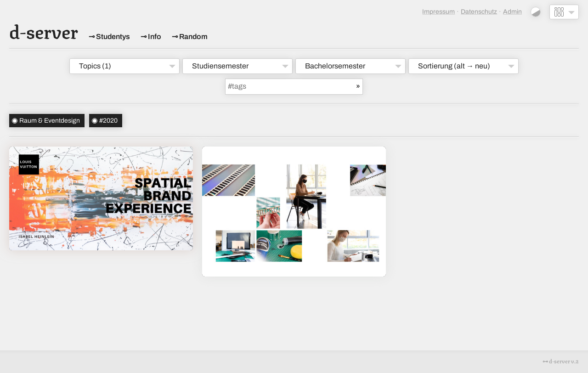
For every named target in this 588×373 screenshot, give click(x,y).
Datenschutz (479, 12)
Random (193, 37)
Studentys (113, 37)
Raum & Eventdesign (50, 121)
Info (155, 37)
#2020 (108, 121)
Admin (512, 12)
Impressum (438, 12)
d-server (44, 30)
